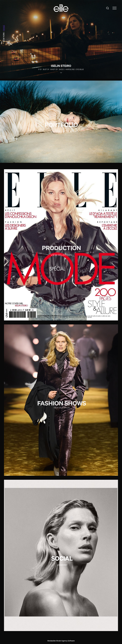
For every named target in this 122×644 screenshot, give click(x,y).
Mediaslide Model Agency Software (61, 641)
